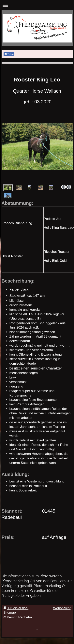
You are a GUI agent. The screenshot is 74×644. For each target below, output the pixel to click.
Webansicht (62, 608)
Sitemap (10, 613)
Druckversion (16, 608)
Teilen (9, 54)
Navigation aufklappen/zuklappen (37, 5)
